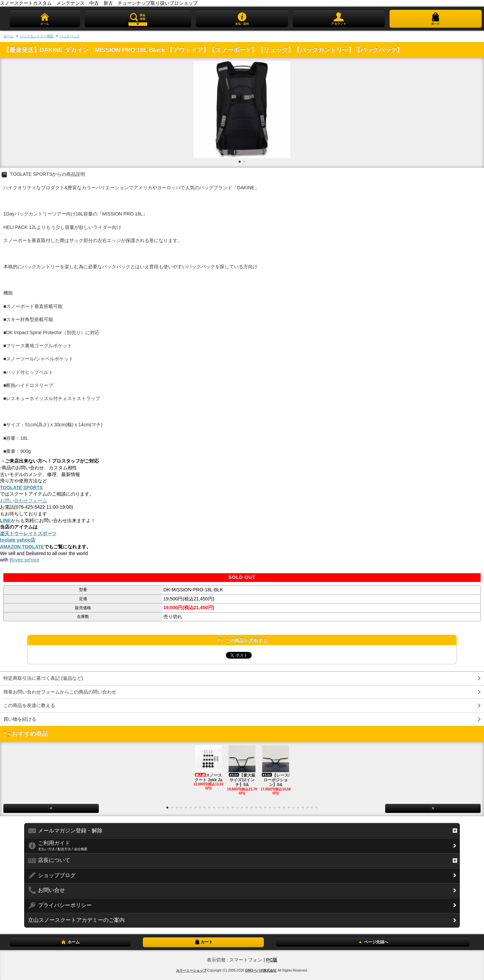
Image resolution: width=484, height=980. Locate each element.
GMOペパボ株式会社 (261, 970)
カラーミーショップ (191, 970)
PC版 (272, 960)
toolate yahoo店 (18, 540)
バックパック (70, 36)
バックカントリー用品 (37, 36)
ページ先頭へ (373, 942)
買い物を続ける (20, 719)
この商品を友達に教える (29, 705)
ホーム (8, 36)
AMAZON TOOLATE (22, 547)
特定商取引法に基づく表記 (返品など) (43, 678)
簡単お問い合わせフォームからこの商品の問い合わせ (60, 692)
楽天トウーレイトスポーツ (28, 534)
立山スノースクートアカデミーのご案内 (76, 920)
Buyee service (25, 560)
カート (203, 942)
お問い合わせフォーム (24, 501)
